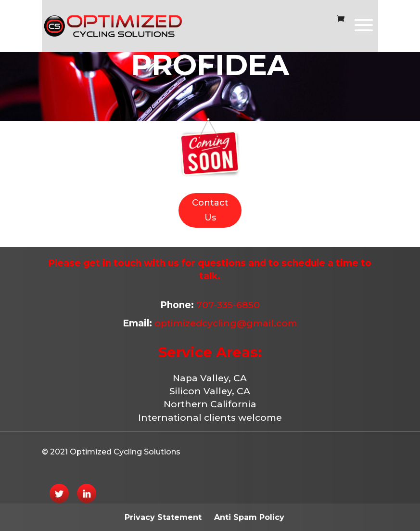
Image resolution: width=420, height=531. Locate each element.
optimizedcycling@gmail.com (226, 323)
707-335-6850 (227, 305)
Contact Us (210, 210)
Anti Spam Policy (249, 517)
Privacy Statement (163, 517)
